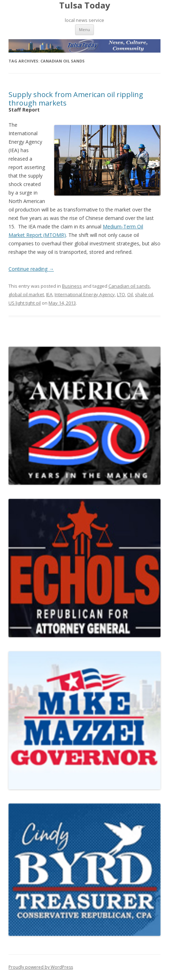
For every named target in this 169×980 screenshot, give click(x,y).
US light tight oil (25, 303)
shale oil (144, 294)
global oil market (26, 294)
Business (72, 286)
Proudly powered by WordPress (41, 967)
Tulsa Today (85, 5)
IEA (49, 294)
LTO (121, 294)
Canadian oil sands (129, 286)
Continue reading (31, 269)
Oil (130, 294)
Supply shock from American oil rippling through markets (76, 99)
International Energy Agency (85, 294)
